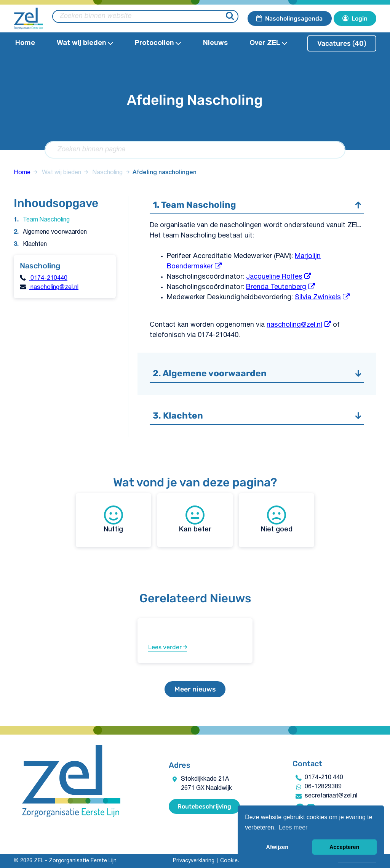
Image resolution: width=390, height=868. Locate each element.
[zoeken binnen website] (145, 16)
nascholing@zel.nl (54, 287)
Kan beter (195, 519)
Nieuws (215, 43)
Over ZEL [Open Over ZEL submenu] (268, 43)
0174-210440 (48, 278)
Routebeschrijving (204, 806)
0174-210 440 (324, 778)
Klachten (35, 244)
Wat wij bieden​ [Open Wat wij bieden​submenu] (85, 43)
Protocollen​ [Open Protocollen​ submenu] (158, 43)
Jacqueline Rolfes (274, 277)
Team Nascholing (46, 220)
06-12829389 (323, 787)
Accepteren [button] (344, 847)
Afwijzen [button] (277, 847)
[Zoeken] (231, 17)
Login (355, 18)
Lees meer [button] (293, 827)
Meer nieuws (195, 689)
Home (25, 43)
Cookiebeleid (237, 861)
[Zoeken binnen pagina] (195, 150)
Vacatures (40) (342, 43)
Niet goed (277, 519)
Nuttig (113, 519)
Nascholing (108, 173)
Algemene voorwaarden (55, 232)
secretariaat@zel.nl (331, 796)
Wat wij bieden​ (62, 173)
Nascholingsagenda (289, 18)
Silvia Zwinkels (318, 298)
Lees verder (168, 647)
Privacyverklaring (194, 861)
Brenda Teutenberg (276, 287)
